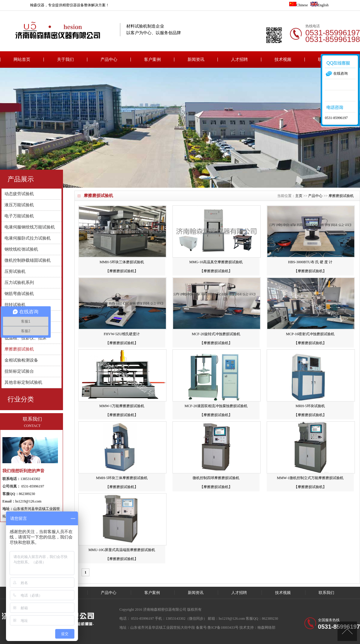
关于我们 (65, 60)
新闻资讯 (196, 60)
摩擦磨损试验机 (98, 196)
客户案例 (152, 60)
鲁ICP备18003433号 (223, 628)
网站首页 (22, 60)
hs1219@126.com (28, 501)
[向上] (347, 631)
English (320, 5)
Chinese (299, 5)
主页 (299, 196)
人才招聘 (239, 60)
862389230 (27, 494)
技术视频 (283, 60)
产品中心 (109, 60)
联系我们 (326, 593)
